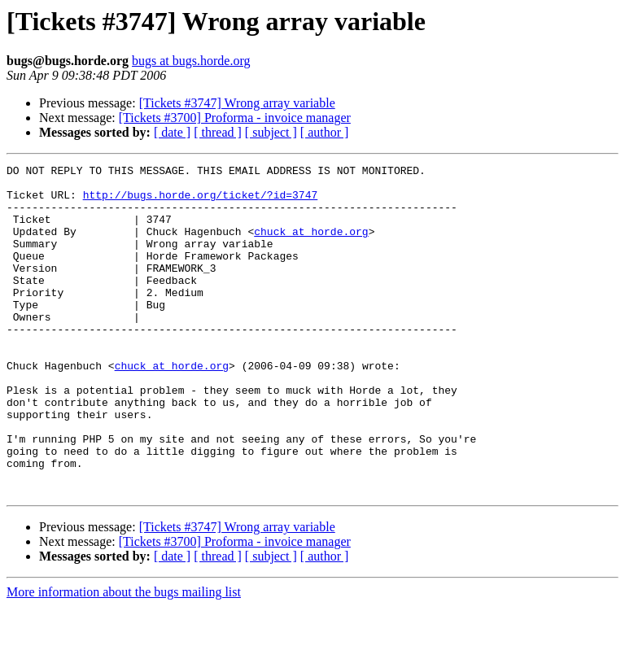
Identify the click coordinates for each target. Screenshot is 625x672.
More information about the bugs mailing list (124, 658)
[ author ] (325, 132)
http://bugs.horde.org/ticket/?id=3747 (201, 202)
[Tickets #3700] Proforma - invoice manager (235, 118)
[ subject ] (271, 132)
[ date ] (172, 132)
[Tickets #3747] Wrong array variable (237, 103)
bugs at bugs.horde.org (191, 61)
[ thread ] (218, 132)
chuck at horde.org (311, 246)
